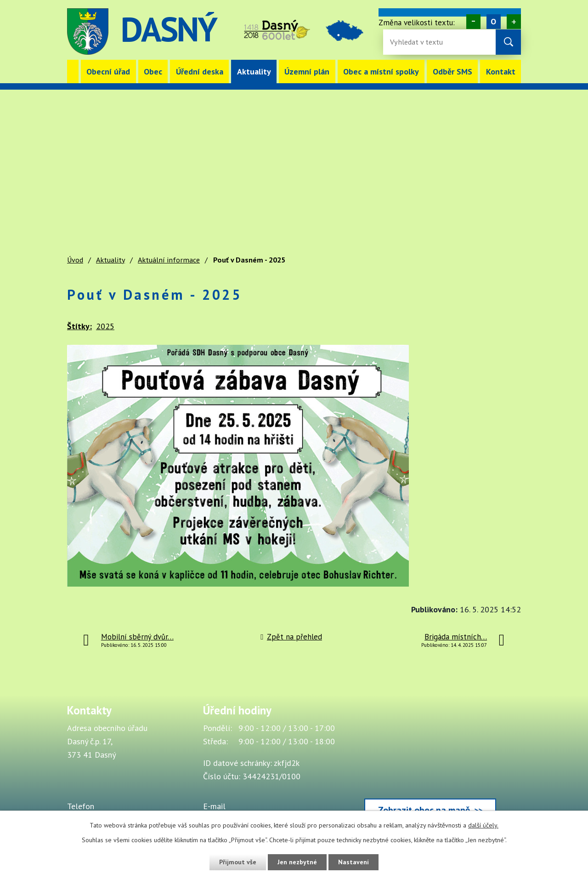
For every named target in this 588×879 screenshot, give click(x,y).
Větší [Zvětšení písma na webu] (514, 22)
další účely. (483, 825)
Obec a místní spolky (381, 71)
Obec (153, 71)
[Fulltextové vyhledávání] (420, 42)
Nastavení (353, 862)
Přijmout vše (238, 862)
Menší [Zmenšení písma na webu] (473, 22)
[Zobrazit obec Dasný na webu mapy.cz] (430, 765)
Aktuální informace (169, 260)
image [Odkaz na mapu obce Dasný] (345, 31)
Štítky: (79, 326)
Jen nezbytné (297, 862)
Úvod (73, 71)
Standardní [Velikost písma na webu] (494, 22)
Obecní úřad (108, 71)
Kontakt (501, 71)
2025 (105, 326)
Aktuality (254, 71)
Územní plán (307, 71)
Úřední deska (200, 71)
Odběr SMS (452, 71)
